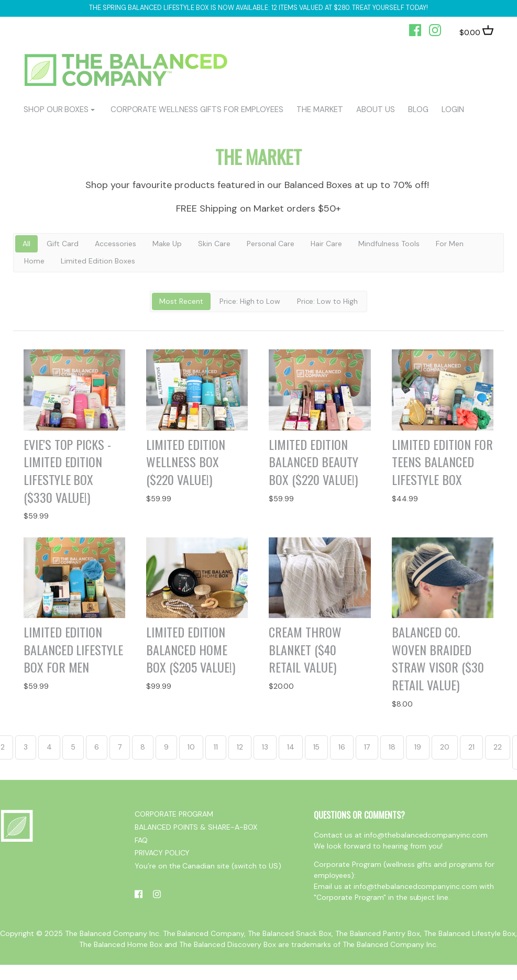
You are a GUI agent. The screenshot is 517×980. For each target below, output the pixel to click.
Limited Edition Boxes (98, 261)
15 (317, 747)
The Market (320, 109)
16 (342, 747)
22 (498, 747)
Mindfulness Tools (389, 244)
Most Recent (181, 301)
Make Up (167, 244)
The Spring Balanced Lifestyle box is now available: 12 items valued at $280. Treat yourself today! (258, 8)
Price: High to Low (250, 301)
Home (34, 261)
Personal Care (271, 244)
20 (445, 747)
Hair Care (326, 244)
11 (216, 747)
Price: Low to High (328, 301)
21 (471, 747)
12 (240, 747)
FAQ (141, 840)
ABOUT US (376, 109)
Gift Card (63, 244)
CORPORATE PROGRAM (174, 814)
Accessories (115, 244)
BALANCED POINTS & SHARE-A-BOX (196, 827)
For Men (450, 244)
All (26, 244)
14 (291, 747)
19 (418, 747)
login (453, 109)
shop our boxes (56, 109)
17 (367, 747)
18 (392, 747)
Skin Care (214, 244)
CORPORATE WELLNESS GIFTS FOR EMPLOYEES (197, 109)
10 (191, 747)
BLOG (418, 109)
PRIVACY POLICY (162, 853)
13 (265, 747)
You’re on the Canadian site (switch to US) (208, 866)
